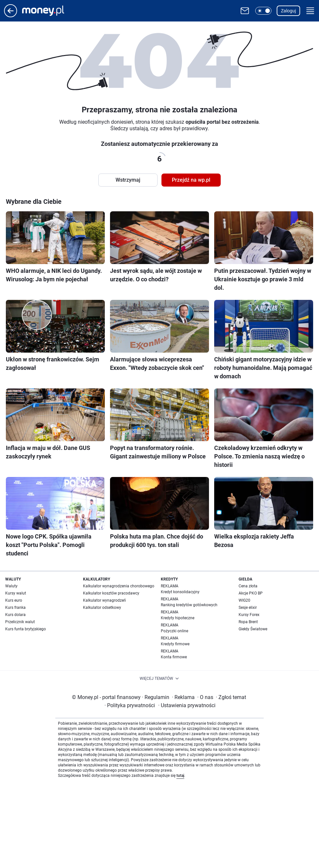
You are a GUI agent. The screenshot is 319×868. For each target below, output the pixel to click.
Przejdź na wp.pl (191, 180)
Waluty (11, 586)
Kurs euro (14, 600)
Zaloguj (288, 11)
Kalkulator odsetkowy (102, 608)
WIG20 (244, 600)
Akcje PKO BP (251, 593)
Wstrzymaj (128, 180)
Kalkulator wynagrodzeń (104, 600)
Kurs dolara (15, 615)
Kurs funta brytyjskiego (26, 629)
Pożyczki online (174, 631)
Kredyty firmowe (175, 644)
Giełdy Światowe (253, 629)
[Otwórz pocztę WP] (245, 11)
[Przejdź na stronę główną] (11, 15)
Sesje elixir (248, 608)
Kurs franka (15, 608)
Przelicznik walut (20, 622)
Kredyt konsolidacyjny (180, 592)
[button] (263, 11)
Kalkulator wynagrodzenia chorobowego (119, 586)
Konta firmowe (174, 657)
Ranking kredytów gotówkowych (189, 605)
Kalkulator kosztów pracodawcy (111, 593)
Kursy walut (16, 593)
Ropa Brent (248, 622)
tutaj (180, 776)
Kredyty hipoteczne (178, 618)
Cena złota (248, 586)
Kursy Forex (249, 615)
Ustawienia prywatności (187, 705)
